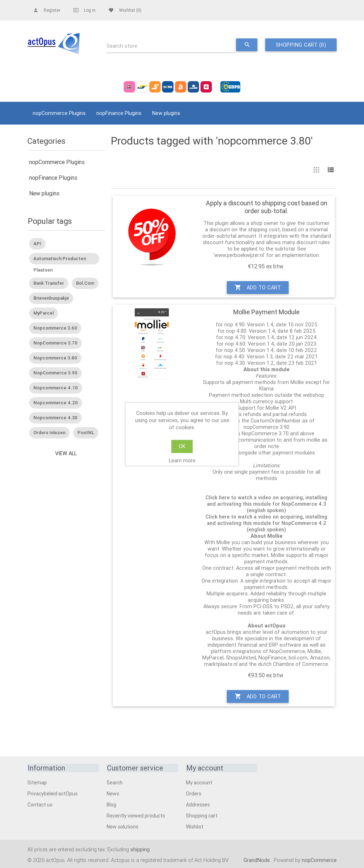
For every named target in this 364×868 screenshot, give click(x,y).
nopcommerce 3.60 (55, 328)
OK (182, 446)
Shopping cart (202, 815)
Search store (122, 46)
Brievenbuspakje (51, 298)
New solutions (122, 826)
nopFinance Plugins (119, 113)
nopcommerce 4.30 (55, 418)
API (37, 243)
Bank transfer (49, 283)
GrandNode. (258, 860)
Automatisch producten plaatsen (60, 260)
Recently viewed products (136, 815)
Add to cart (258, 288)
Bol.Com (85, 283)
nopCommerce (319, 860)
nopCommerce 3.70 (55, 343)
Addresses (198, 804)
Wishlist (195, 826)
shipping (140, 849)
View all (66, 453)
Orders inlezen (49, 433)
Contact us (40, 804)
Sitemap (37, 782)
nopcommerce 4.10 (56, 388)
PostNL (86, 433)
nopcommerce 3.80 (55, 358)
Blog (111, 804)
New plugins (166, 113)
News (113, 793)
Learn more (182, 460)
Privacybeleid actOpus (52, 793)
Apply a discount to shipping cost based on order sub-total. (267, 207)
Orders (194, 793)
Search (115, 782)
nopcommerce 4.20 (56, 403)
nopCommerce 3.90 (55, 373)
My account (199, 782)
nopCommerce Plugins (59, 113)
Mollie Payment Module (266, 312)
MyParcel (44, 313)
